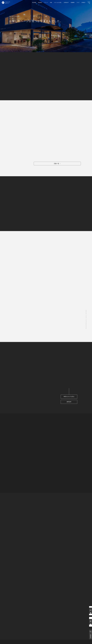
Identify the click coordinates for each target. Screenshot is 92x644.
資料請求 (67, 406)
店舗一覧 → (56, 165)
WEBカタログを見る (67, 401)
